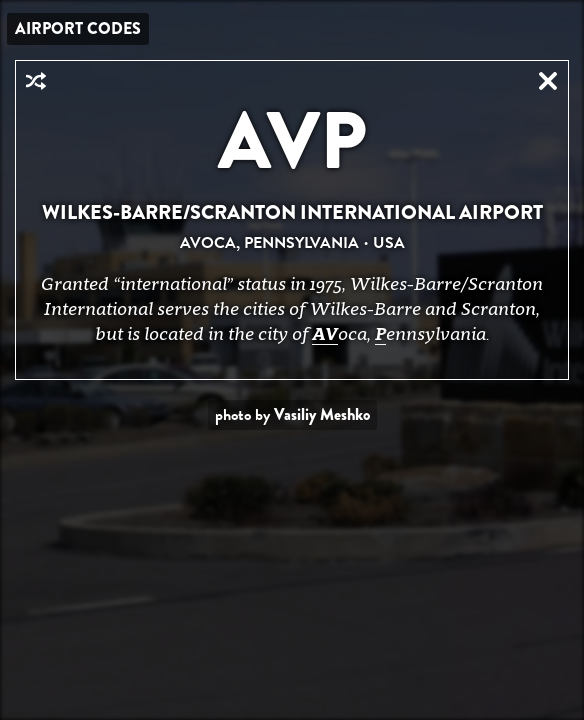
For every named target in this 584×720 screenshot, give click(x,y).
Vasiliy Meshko (322, 414)
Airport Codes (78, 28)
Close (548, 81)
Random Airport (36, 81)
